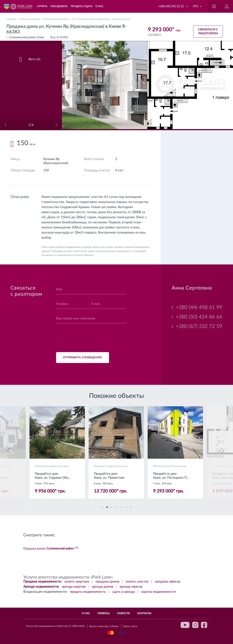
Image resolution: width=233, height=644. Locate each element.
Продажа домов (29, 19)
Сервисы (103, 613)
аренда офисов (131, 587)
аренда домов (103, 587)
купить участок (137, 582)
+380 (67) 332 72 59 (199, 326)
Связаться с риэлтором (208, 31)
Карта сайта (130, 626)
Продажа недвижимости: (43, 582)
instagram (195, 625)
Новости (123, 613)
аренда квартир (74, 587)
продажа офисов (168, 582)
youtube (185, 625)
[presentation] (84, 336)
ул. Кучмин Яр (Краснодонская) (91, 19)
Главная (11, 19)
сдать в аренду (124, 592)
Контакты (144, 613)
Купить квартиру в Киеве (104, 626)
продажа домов (107, 582)
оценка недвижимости (158, 592)
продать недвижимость (88, 592)
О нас (86, 613)
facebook (204, 625)
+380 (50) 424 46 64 (199, 317)
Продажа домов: (48, 549)
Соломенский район (56, 19)
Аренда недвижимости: (41, 587)
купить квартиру (77, 582)
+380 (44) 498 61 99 (199, 307)
